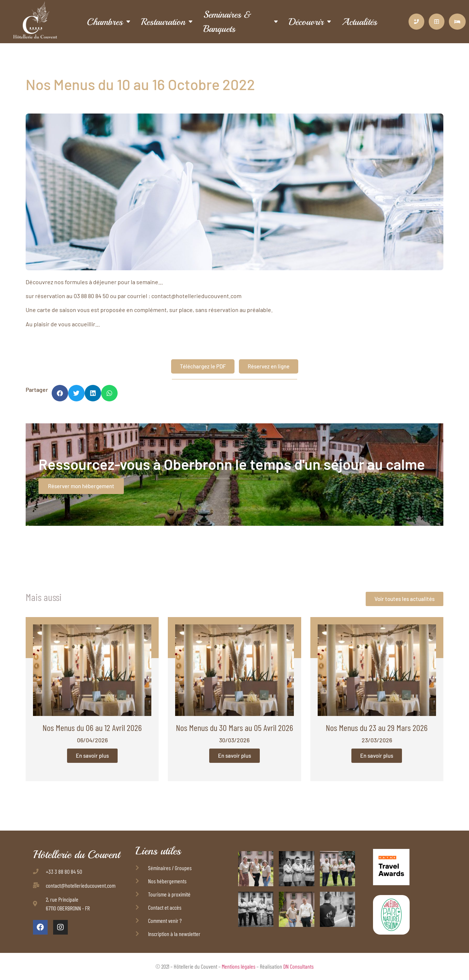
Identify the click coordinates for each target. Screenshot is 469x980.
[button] (60, 393)
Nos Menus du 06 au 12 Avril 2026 (92, 727)
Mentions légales (239, 966)
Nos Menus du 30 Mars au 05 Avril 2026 (234, 727)
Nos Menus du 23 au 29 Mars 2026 (377, 727)
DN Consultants (298, 966)
